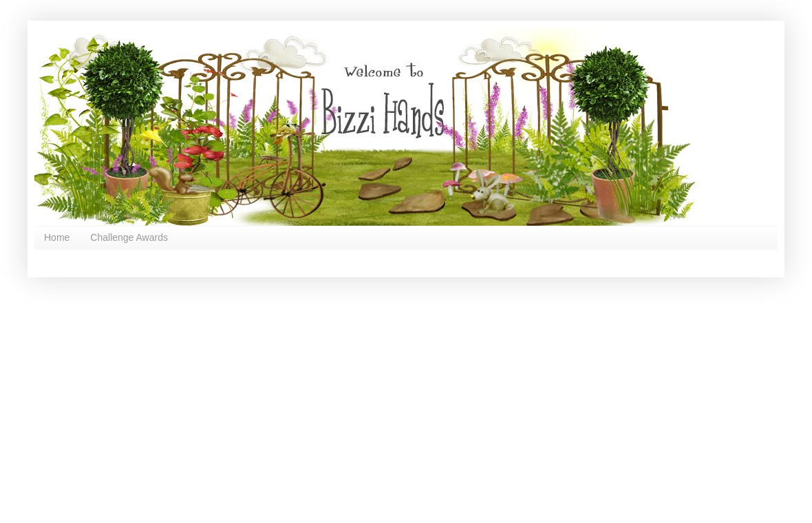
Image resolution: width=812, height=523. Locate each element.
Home (57, 237)
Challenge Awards (129, 237)
